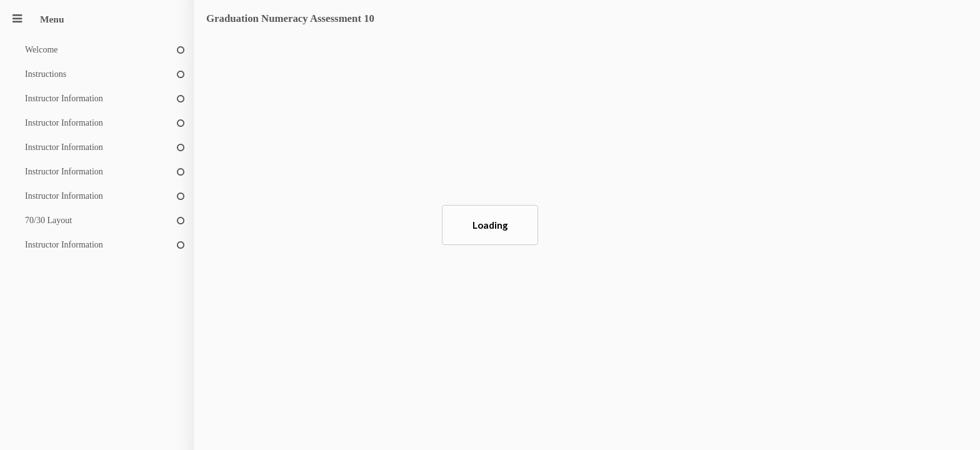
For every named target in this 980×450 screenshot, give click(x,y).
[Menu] (17, 19)
